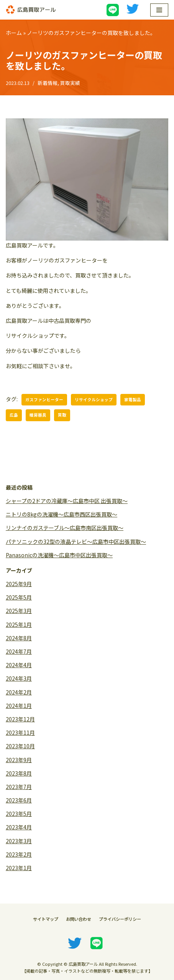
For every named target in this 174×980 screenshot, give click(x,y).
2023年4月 (19, 827)
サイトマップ (46, 919)
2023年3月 (19, 841)
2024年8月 (19, 638)
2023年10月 (20, 746)
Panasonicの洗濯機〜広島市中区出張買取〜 (59, 555)
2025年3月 (19, 611)
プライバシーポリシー (120, 919)
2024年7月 (19, 651)
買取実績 (70, 83)
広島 (14, 415)
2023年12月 (20, 719)
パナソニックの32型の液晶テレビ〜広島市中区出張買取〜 (76, 541)
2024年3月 (19, 678)
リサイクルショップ (94, 399)
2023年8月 (19, 773)
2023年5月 (19, 814)
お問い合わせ (79, 919)
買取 (62, 415)
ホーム (14, 33)
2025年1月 (19, 625)
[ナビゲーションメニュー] (159, 10)
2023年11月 (20, 733)
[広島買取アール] (31, 10)
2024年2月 (19, 692)
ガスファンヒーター (44, 399)
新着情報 (48, 83)
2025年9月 (19, 584)
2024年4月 (19, 665)
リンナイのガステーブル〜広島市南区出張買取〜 (65, 528)
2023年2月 (19, 854)
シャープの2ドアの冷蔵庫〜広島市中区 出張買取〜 (67, 501)
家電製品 (133, 399)
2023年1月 (19, 868)
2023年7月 (19, 787)
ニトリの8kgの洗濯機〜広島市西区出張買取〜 (62, 514)
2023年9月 (19, 760)
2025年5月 (19, 597)
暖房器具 (38, 415)
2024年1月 (19, 706)
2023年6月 (19, 800)
